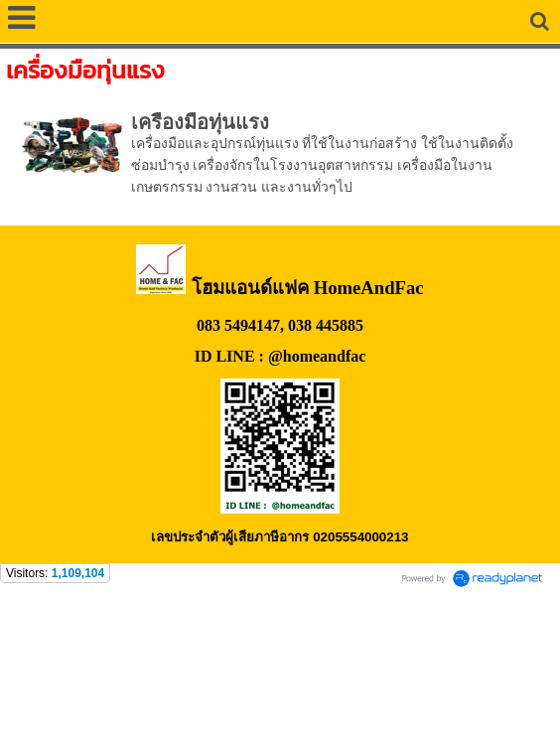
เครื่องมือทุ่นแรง (200, 122)
